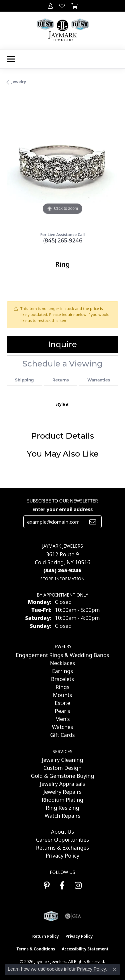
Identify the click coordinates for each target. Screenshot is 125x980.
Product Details (62, 436)
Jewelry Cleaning (63, 760)
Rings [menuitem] (62, 687)
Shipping (24, 380)
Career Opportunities (62, 840)
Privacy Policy (62, 856)
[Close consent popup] (115, 969)
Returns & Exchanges (62, 848)
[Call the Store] (62, 570)
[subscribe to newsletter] (93, 522)
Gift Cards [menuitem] (62, 735)
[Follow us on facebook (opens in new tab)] (62, 886)
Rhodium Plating (62, 800)
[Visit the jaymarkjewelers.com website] (51, 916)
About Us (62, 832)
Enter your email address (62, 509)
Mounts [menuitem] (62, 695)
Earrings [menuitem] (62, 671)
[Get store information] (62, 579)
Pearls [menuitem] (62, 711)
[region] (62, 161)
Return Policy (46, 936)
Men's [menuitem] (62, 719)
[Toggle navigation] (11, 59)
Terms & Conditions (36, 949)
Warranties (99, 380)
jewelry (19, 82)
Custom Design (62, 768)
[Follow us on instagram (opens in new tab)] (78, 886)
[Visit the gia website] (73, 916)
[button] (50, 6)
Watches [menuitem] (63, 727)
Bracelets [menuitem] (62, 679)
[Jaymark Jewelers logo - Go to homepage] (62, 30)
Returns (60, 380)
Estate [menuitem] (62, 703)
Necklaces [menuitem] (62, 663)
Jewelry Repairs (63, 792)
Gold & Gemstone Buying (62, 776)
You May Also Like (63, 454)
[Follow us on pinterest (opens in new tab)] (47, 886)
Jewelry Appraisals (62, 784)
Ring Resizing (62, 808)
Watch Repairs (62, 816)
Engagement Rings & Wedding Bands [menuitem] (63, 655)
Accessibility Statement (85, 949)
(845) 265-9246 (63, 241)
